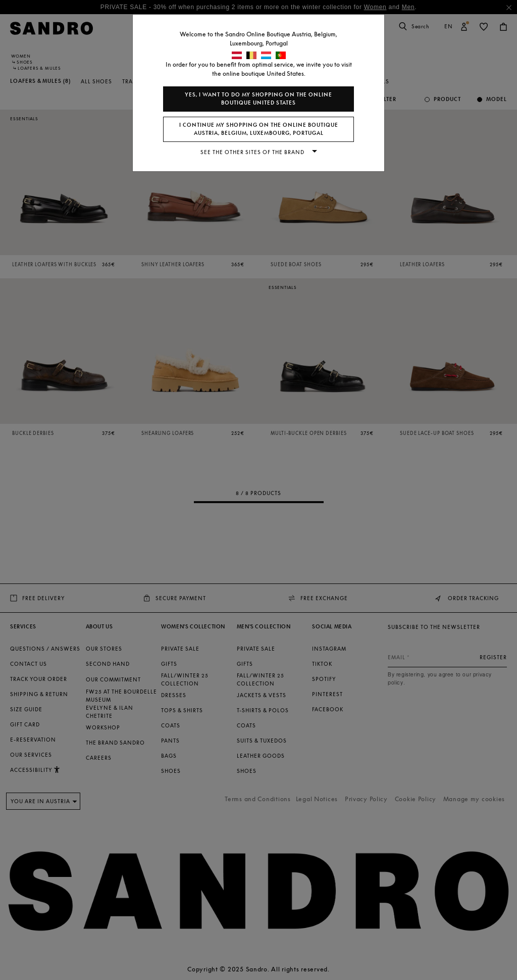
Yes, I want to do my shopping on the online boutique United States (258, 99)
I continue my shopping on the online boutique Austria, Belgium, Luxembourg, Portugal (259, 129)
